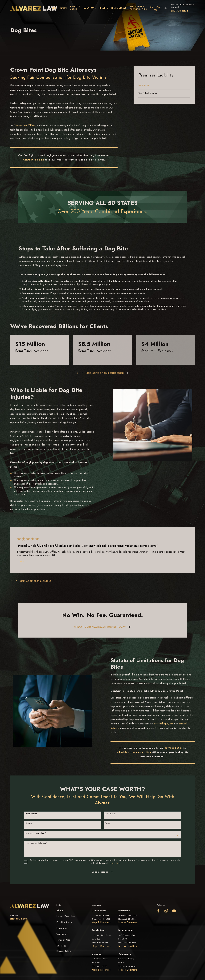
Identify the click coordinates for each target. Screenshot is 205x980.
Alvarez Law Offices (25, 126)
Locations (61, 928)
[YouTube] (174, 911)
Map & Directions (101, 923)
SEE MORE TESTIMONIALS (36, 581)
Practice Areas (64, 922)
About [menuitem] (63, 8)
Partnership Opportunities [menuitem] (138, 8)
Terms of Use (63, 940)
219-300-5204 (180, 11)
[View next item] (83, 373)
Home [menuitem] (53, 8)
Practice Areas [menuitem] (75, 8)
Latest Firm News (66, 917)
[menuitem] (164, 85)
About (60, 911)
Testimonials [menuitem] (119, 8)
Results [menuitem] (103, 8)
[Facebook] (158, 911)
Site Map (61, 946)
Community (62, 934)
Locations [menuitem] (90, 8)
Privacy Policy (64, 952)
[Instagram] (166, 911)
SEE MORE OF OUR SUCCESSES (105, 373)
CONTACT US (156, 8)
